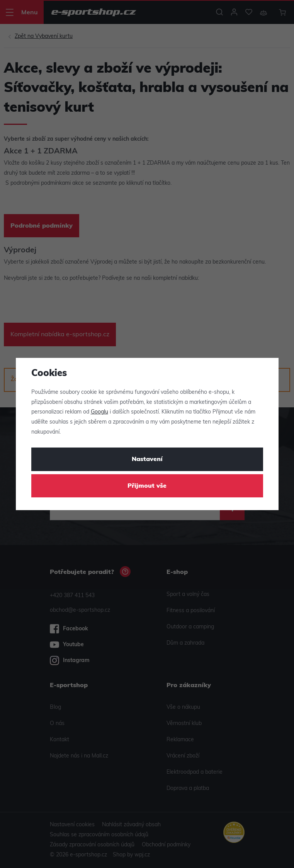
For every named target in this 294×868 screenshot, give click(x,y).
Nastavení (147, 460)
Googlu (99, 412)
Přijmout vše (147, 486)
